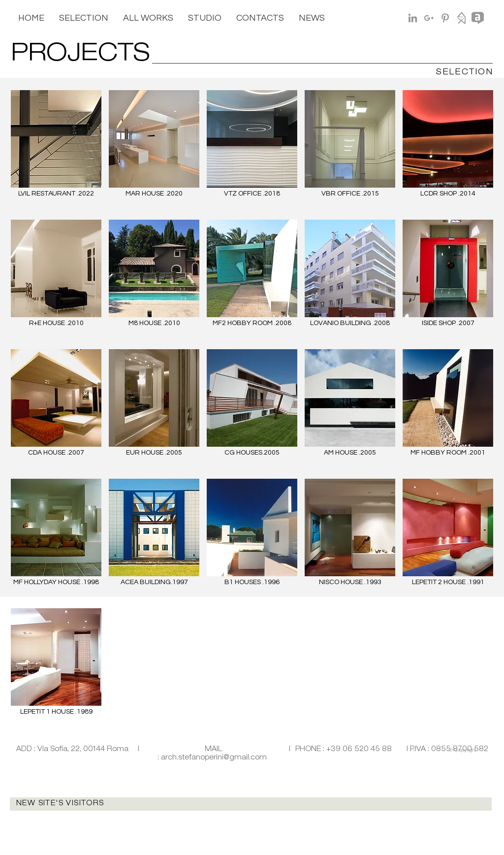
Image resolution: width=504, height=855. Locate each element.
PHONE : (311, 750)
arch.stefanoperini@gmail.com (214, 758)
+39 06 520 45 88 (359, 750)
